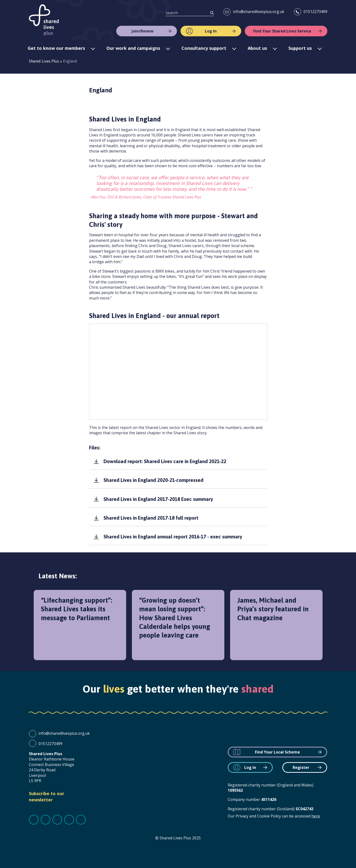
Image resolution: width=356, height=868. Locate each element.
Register (301, 767)
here (316, 816)
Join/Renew (143, 31)
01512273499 (315, 12)
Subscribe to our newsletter (47, 796)
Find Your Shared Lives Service (282, 31)
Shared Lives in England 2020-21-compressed (153, 480)
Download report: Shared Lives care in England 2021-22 (165, 461)
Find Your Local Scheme (277, 752)
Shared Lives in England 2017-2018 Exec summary (158, 499)
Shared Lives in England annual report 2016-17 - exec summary (173, 536)
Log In (211, 31)
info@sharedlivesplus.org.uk (259, 12)
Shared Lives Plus (44, 20)
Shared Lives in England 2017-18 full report (151, 518)
